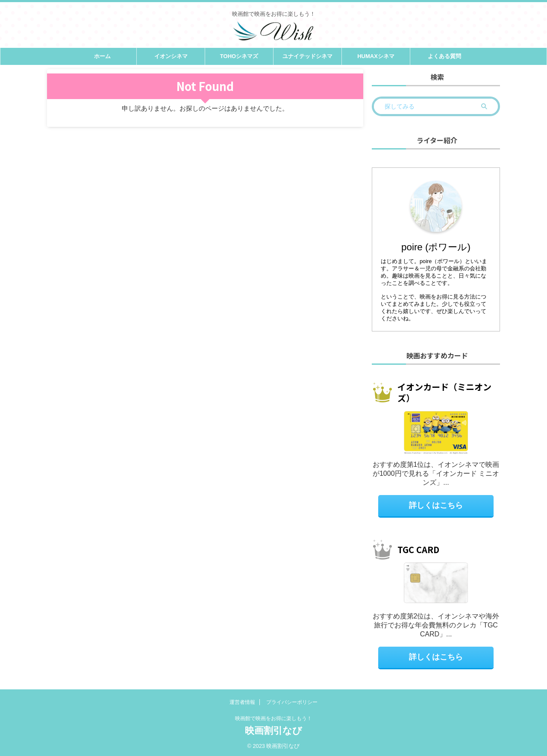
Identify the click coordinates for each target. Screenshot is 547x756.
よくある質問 (444, 56)
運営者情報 (242, 702)
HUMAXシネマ (376, 56)
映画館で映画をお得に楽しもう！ (273, 718)
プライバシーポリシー (292, 702)
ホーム (102, 56)
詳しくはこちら (436, 505)
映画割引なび (273, 730)
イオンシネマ (171, 56)
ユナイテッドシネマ (307, 56)
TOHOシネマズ (239, 56)
